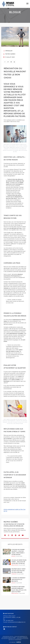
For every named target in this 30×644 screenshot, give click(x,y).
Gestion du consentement (15, 640)
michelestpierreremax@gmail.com (17, 622)
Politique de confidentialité (8, 639)
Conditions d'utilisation (22, 639)
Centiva (18, 642)
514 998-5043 (10, 621)
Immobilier (8, 51)
